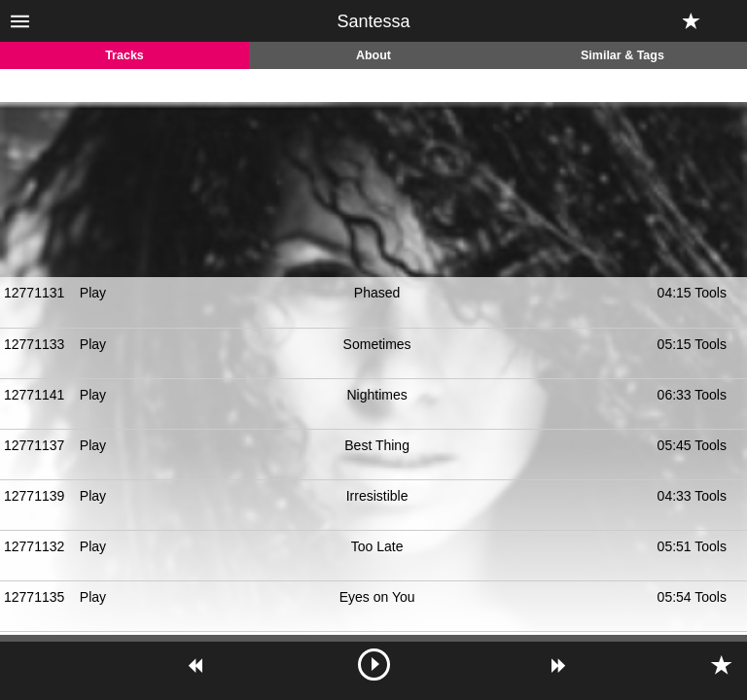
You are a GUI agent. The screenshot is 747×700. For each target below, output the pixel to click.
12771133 (34, 344)
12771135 (34, 597)
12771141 (34, 395)
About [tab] (373, 55)
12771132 (34, 546)
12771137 (34, 445)
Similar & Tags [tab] (622, 55)
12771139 (34, 496)
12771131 (34, 293)
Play (93, 293)
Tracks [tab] (124, 55)
